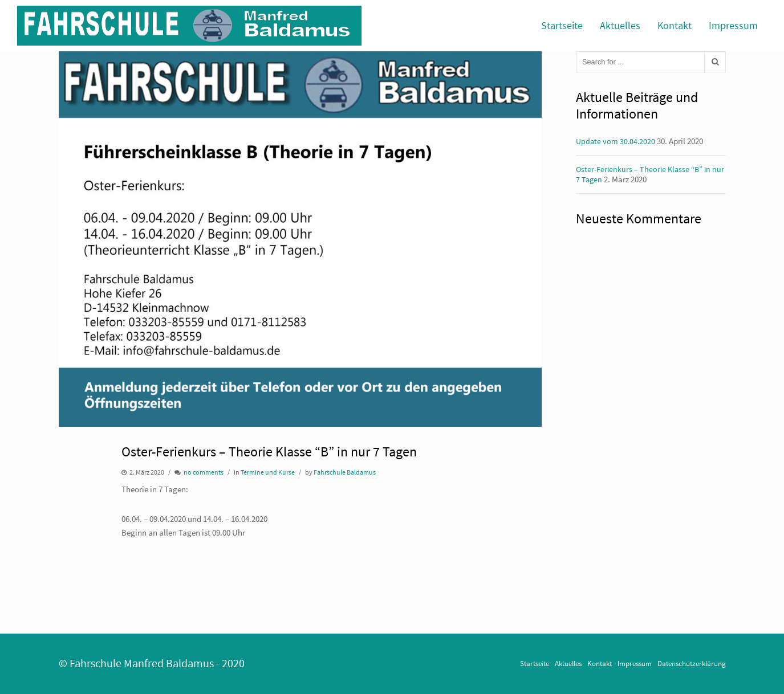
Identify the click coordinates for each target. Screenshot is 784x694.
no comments (204, 472)
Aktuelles (620, 25)
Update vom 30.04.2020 (616, 141)
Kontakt (675, 25)
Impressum (733, 25)
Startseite (562, 25)
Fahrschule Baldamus (345, 472)
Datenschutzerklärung (692, 663)
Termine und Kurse (268, 472)
